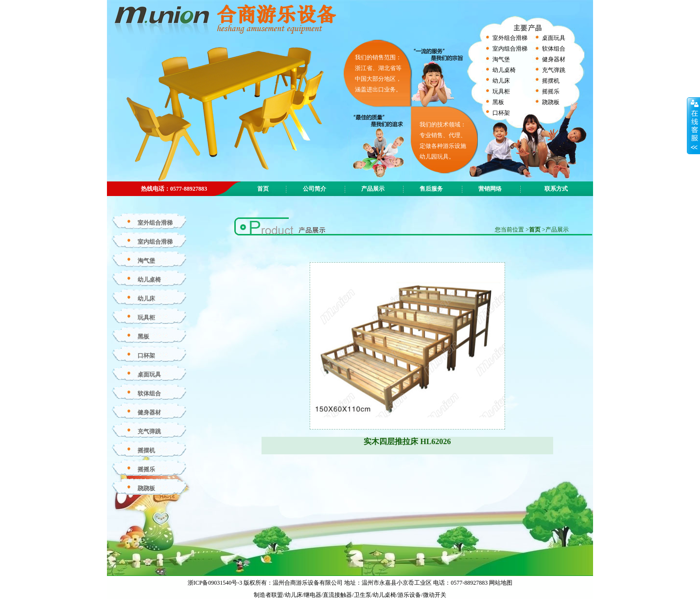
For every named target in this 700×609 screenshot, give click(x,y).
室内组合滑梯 (510, 49)
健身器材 (554, 59)
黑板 (498, 102)
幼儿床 (501, 81)
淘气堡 (501, 59)
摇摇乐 (551, 91)
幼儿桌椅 (504, 70)
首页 (535, 230)
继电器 (313, 595)
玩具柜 (501, 91)
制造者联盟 (268, 595)
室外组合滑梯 (510, 38)
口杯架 (501, 113)
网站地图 (501, 583)
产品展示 (373, 189)
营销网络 (490, 189)
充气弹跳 (554, 70)
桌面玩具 (554, 38)
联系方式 (556, 189)
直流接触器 (337, 595)
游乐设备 (409, 595)
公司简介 (315, 189)
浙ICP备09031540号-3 (216, 583)
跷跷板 (551, 102)
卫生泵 (363, 595)
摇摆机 (551, 81)
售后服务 (431, 189)
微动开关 (435, 595)
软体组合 (554, 49)
